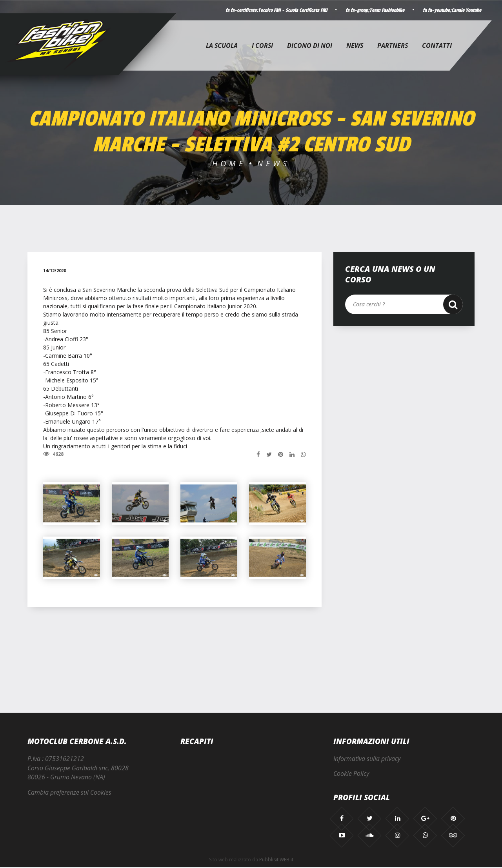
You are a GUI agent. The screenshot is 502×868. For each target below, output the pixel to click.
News (355, 45)
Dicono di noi (310, 45)
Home (229, 163)
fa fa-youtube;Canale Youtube (450, 10)
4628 (53, 454)
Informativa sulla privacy (367, 759)
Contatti (437, 45)
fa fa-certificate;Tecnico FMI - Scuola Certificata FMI (269, 10)
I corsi (262, 45)
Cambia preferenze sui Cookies (69, 793)
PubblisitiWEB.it (276, 860)
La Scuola (222, 45)
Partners (393, 45)
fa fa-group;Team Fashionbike (370, 10)
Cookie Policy (351, 774)
